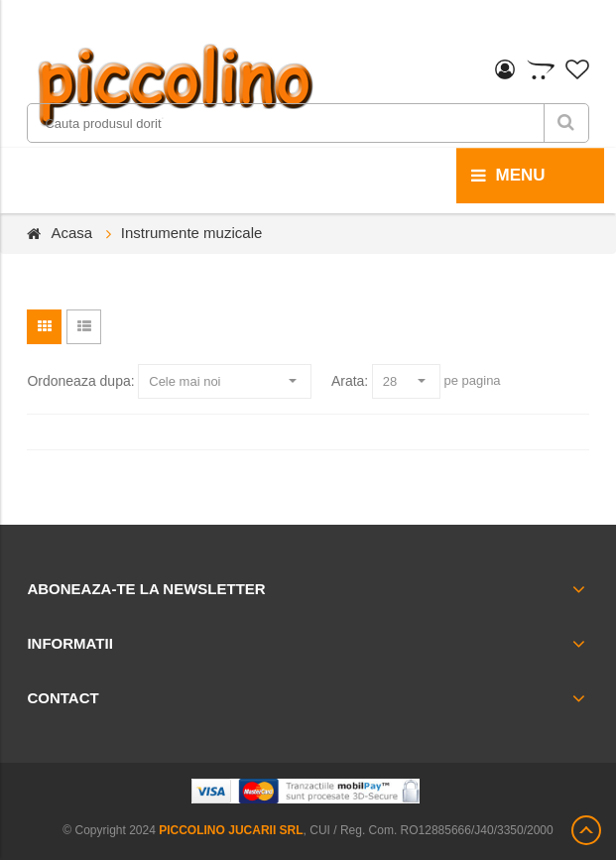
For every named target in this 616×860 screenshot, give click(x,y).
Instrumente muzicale (192, 233)
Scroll (586, 830)
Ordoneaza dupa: (80, 381)
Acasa (71, 233)
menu (508, 176)
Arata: (350, 381)
